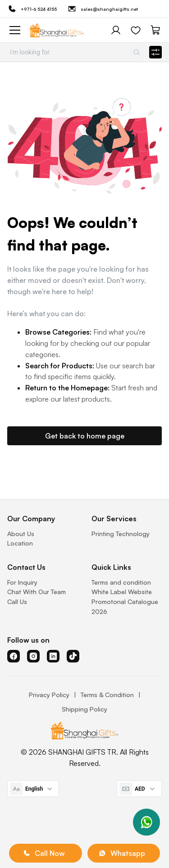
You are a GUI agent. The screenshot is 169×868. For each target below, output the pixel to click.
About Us (21, 534)
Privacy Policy (49, 695)
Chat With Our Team (37, 592)
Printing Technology (121, 534)
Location (20, 543)
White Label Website (122, 592)
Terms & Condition (107, 695)
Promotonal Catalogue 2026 (125, 606)
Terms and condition (121, 582)
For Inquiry (22, 582)
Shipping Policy (84, 709)
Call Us (17, 602)
